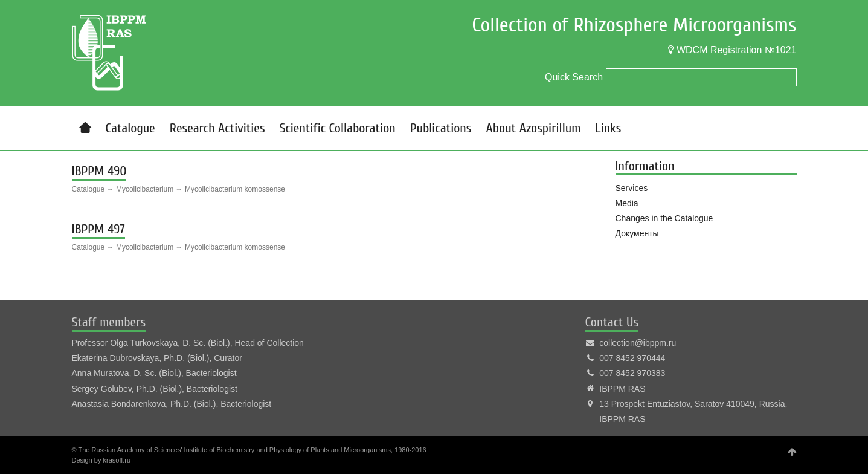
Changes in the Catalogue (664, 218)
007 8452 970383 (632, 373)
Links (608, 128)
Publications (441, 128)
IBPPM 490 (99, 171)
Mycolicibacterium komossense (235, 189)
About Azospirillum (533, 128)
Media (627, 203)
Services (632, 188)
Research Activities (217, 128)
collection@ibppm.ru (638, 343)
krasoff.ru (117, 460)
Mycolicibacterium (145, 189)
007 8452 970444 (632, 358)
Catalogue (130, 128)
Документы (637, 233)
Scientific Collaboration (338, 128)
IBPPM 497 (98, 229)
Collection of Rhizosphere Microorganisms (634, 25)
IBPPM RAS (622, 389)
